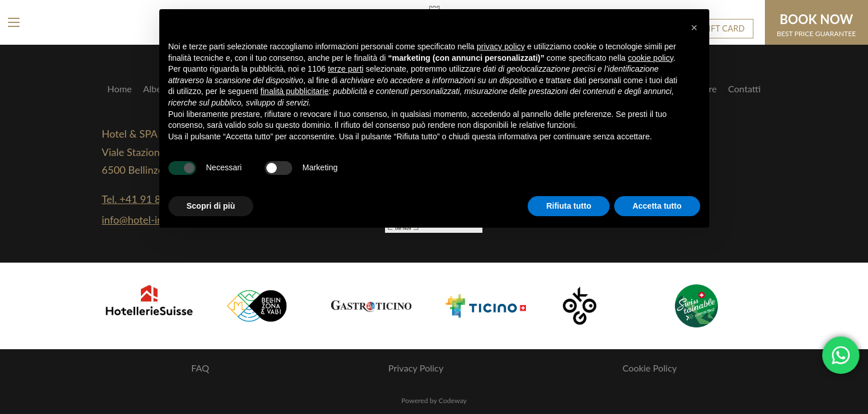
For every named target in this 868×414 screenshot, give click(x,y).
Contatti (745, 89)
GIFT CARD (724, 28)
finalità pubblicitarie (295, 91)
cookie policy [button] (651, 58)
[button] (694, 28)
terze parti (345, 69)
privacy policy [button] (501, 46)
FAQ (200, 368)
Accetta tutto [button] (657, 206)
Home (119, 89)
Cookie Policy (649, 368)
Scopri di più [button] (211, 206)
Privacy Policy (416, 368)
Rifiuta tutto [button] (569, 206)
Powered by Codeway (434, 401)
